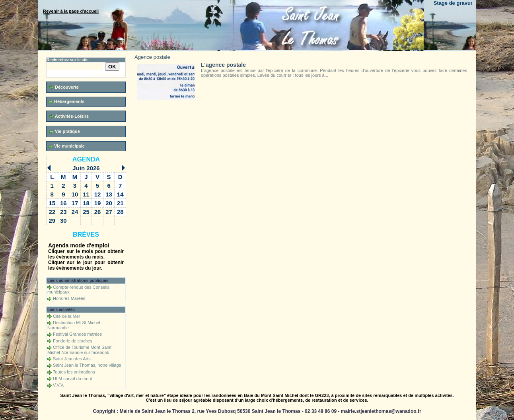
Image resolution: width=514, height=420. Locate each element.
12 (98, 194)
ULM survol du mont (72, 379)
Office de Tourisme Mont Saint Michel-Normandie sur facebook (79, 350)
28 (120, 212)
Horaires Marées (69, 298)
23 (63, 212)
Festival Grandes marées (77, 334)
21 (120, 203)
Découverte (64, 87)
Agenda (86, 159)
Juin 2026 (86, 168)
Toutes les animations (74, 372)
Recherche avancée (108, 75)
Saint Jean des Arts (72, 359)
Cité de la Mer (66, 316)
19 (98, 203)
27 (109, 212)
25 (86, 212)
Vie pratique (65, 131)
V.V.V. (58, 385)
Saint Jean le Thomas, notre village (87, 365)
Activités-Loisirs (69, 116)
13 (109, 194)
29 (52, 221)
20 (109, 203)
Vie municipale (67, 146)
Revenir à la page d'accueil (71, 11)
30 (63, 221)
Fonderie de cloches (73, 341)
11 (86, 194)
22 (52, 212)
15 (52, 203)
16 (63, 203)
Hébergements (66, 102)
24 (75, 212)
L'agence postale (223, 65)
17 (75, 203)
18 (86, 203)
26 (98, 212)
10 (75, 194)
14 (120, 194)
